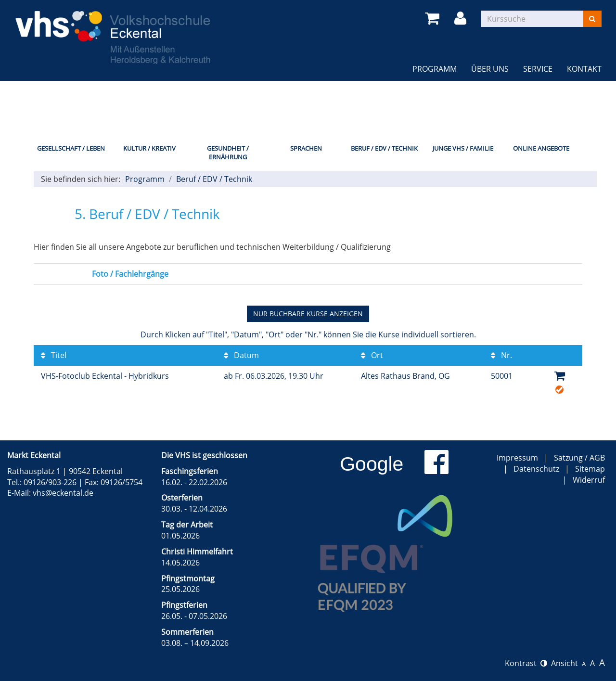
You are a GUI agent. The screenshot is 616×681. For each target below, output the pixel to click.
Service (538, 69)
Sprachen (306, 148)
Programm (435, 69)
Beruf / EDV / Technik (384, 148)
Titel (54, 355)
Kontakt (584, 69)
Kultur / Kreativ (149, 148)
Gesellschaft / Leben (71, 148)
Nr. (501, 355)
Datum (241, 355)
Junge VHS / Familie (463, 148)
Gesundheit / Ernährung (228, 153)
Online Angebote (541, 148)
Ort (372, 355)
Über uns (490, 69)
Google (372, 464)
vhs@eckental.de (63, 493)
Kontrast (526, 663)
